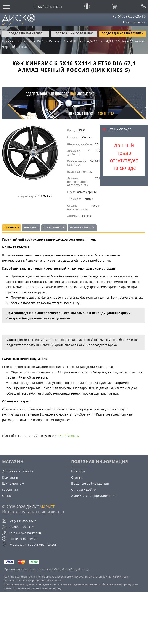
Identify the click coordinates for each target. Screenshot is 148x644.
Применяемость (82, 227)
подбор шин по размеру (74, 33)
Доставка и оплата (18, 471)
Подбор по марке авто (26, 33)
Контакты (10, 477)
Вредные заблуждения (90, 483)
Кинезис (87, 137)
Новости (78, 471)
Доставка (31, 227)
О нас (7, 496)
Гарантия (10, 489)
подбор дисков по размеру (122, 33)
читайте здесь (68, 436)
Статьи (77, 477)
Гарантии (12, 227)
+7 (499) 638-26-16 (129, 16)
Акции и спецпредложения (94, 496)
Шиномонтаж (54, 227)
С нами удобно (84, 489)
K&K (82, 130)
